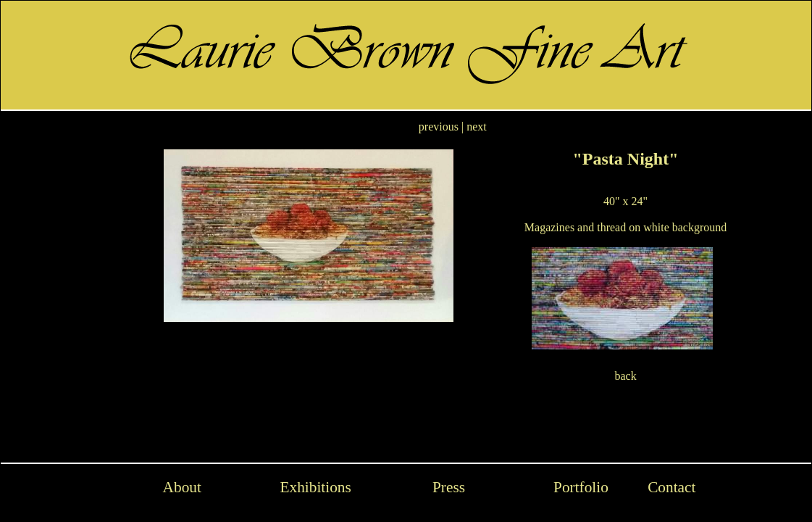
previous (439, 127)
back (625, 376)
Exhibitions (315, 487)
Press (449, 487)
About (182, 487)
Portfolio (581, 487)
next (477, 127)
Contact (671, 487)
